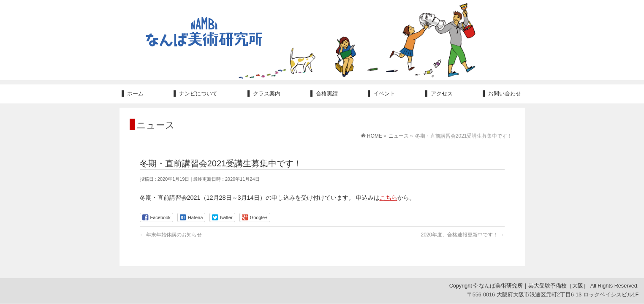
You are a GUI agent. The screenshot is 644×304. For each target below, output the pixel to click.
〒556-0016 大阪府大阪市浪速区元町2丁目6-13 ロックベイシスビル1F (553, 295)
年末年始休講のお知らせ (171, 235)
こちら (389, 198)
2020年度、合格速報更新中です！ (462, 235)
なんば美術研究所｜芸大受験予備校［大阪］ (534, 286)
